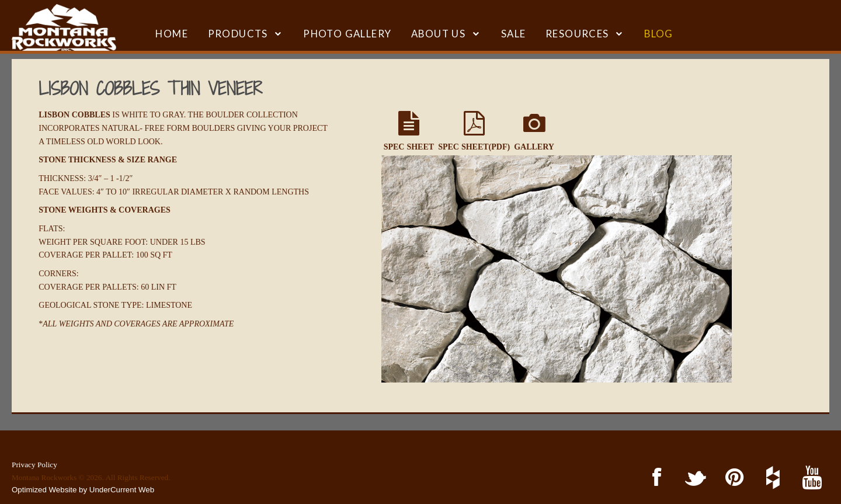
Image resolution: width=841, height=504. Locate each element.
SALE (514, 34)
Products (238, 34)
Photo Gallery (347, 34)
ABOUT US (438, 34)
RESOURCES (577, 34)
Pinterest (732, 478)
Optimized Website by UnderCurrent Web (83, 490)
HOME (172, 34)
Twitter (694, 478)
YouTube (810, 478)
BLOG (659, 34)
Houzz (771, 478)
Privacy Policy (34, 465)
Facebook (654, 478)
